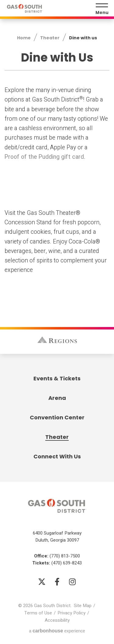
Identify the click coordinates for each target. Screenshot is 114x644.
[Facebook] (57, 582)
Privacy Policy (71, 613)
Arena (57, 398)
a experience (57, 631)
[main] (57, 145)
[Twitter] (42, 582)
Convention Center (57, 417)
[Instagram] (72, 582)
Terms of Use (38, 613)
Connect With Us (57, 456)
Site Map (83, 606)
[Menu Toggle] (102, 9)
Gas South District (25, 8)
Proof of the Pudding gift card (44, 157)
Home (24, 38)
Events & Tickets (57, 378)
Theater (50, 38)
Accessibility (57, 620)
